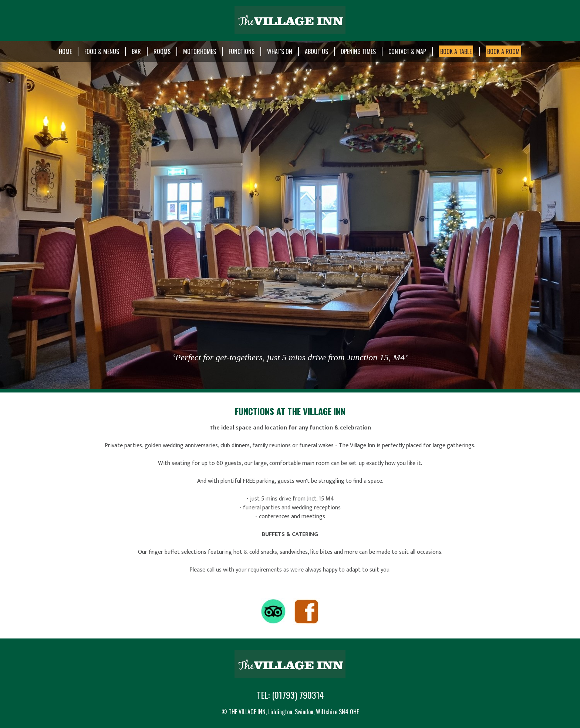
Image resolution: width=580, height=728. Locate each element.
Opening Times (358, 51)
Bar (136, 51)
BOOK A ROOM (503, 51)
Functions (242, 51)
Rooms (162, 51)
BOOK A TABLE (456, 51)
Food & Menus (102, 51)
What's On (280, 51)
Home (65, 51)
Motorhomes (200, 51)
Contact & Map (407, 51)
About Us (316, 51)
